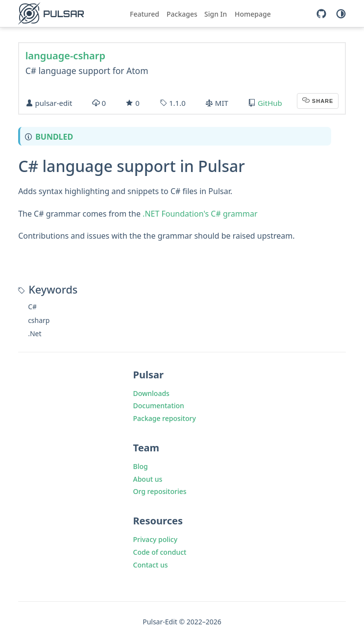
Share (322, 101)
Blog (141, 466)
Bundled (54, 137)
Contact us (151, 565)
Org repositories (160, 491)
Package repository (165, 418)
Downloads (151, 393)
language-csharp (65, 56)
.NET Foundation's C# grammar (200, 214)
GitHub (270, 103)
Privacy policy (156, 539)
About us (148, 479)
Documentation (159, 406)
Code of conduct (160, 552)
